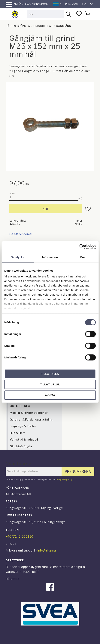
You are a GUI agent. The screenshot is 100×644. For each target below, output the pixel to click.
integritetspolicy (64, 479)
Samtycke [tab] (18, 257)
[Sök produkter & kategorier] (45, 14)
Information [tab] (50, 257)
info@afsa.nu (47, 550)
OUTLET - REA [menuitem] (20, 406)
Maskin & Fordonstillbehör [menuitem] (29, 413)
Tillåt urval (50, 384)
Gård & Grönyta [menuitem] (21, 446)
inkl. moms (72, 4)
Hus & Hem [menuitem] (18, 433)
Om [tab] (82, 257)
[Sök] (68, 14)
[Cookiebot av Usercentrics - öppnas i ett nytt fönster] (79, 247)
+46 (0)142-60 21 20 (19, 537)
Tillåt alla (50, 374)
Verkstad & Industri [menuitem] (24, 439)
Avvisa (50, 395)
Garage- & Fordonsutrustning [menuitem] (31, 419)
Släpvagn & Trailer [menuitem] (23, 426)
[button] (9, 4)
